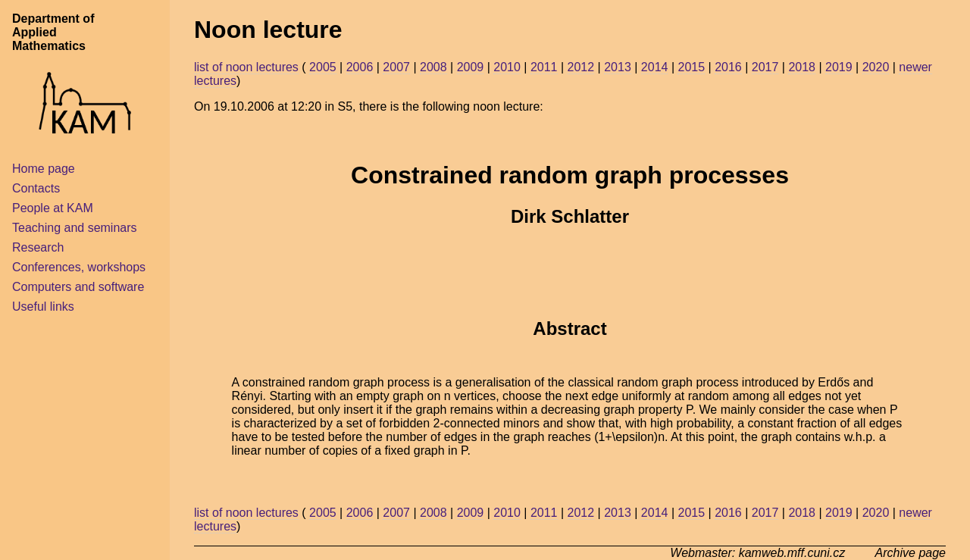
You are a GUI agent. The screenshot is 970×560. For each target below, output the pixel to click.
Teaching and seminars (75, 228)
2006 (360, 67)
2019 (839, 67)
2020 (876, 67)
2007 (396, 67)
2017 (765, 67)
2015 (691, 67)
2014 (655, 67)
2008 (433, 67)
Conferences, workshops (79, 267)
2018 (802, 67)
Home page (44, 169)
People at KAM (53, 208)
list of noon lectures (246, 67)
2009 (471, 67)
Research (38, 247)
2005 (323, 67)
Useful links (43, 307)
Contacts (36, 188)
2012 (581, 67)
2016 (728, 67)
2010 (507, 67)
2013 (618, 67)
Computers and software (78, 287)
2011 (544, 67)
